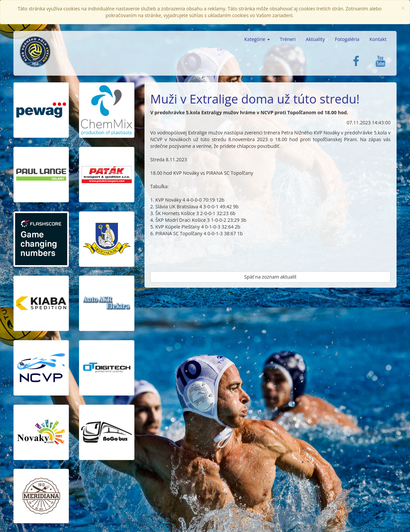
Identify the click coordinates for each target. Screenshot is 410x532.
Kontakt (378, 39)
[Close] (403, 8)
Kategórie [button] (257, 39)
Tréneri (288, 39)
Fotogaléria (347, 39)
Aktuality (315, 39)
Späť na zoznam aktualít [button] (271, 277)
